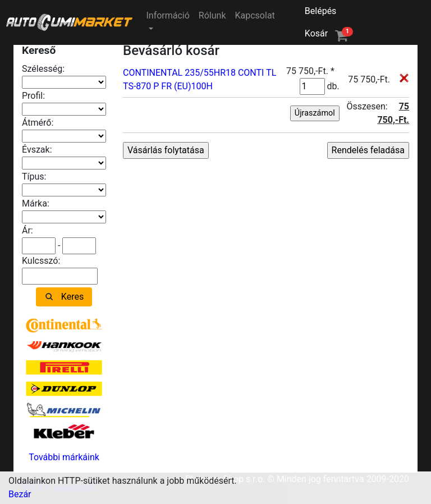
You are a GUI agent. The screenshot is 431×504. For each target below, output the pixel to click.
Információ (168, 15)
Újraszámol (315, 113)
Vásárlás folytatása (166, 150)
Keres (72, 297)
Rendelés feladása (368, 150)
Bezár (20, 494)
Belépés (321, 11)
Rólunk (212, 15)
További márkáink (64, 457)
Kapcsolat (255, 15)
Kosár (329, 33)
